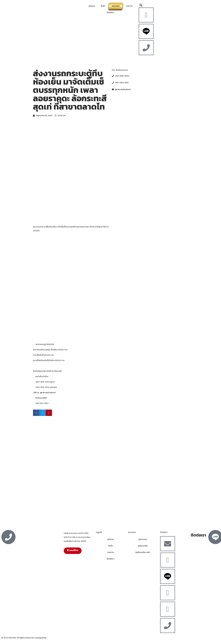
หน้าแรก (92, 6)
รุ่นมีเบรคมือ (143, 546)
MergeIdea (52, 638)
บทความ (129, 6)
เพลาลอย (116, 6)
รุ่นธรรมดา (143, 539)
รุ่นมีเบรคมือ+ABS (143, 552)
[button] (141, 5)
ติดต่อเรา (111, 12)
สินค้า (103, 6)
